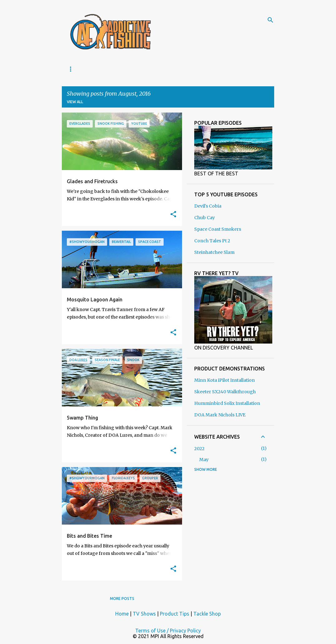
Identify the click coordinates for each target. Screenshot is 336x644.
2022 (199, 449)
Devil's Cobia (208, 206)
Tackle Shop (207, 614)
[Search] (270, 20)
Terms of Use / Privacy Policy (168, 631)
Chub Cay (205, 218)
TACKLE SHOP (156, 69)
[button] (173, 214)
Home (122, 614)
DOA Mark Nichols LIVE (220, 415)
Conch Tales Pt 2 (212, 241)
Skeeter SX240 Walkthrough (225, 392)
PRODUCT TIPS (201, 69)
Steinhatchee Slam (214, 252)
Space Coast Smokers (218, 229)
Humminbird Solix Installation (227, 403)
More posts (122, 599)
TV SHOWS (116, 69)
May (204, 460)
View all (75, 102)
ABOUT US (78, 69)
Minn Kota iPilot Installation (225, 380)
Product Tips (175, 614)
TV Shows (144, 614)
